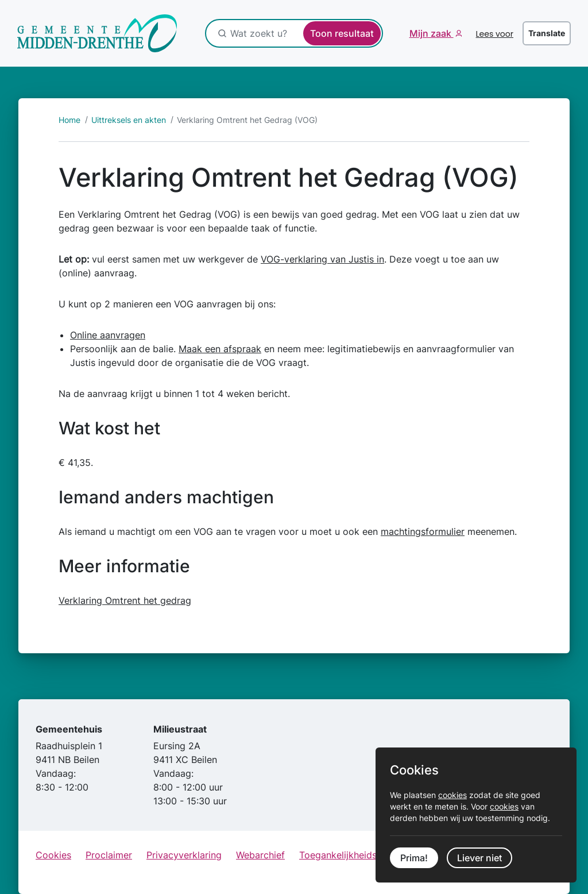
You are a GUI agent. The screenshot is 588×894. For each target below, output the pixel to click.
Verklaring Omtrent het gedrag (125, 600)
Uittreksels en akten (129, 120)
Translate (547, 33)
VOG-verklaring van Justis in (322, 259)
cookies (452, 795)
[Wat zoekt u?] (291, 33)
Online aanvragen (108, 335)
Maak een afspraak (220, 349)
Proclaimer (109, 855)
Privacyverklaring (184, 855)
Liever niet (479, 858)
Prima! (414, 858)
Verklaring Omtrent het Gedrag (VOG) (247, 120)
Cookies (53, 855)
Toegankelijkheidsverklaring (359, 855)
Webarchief (260, 855)
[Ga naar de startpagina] (97, 33)
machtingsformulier (423, 531)
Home (69, 120)
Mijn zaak (432, 33)
